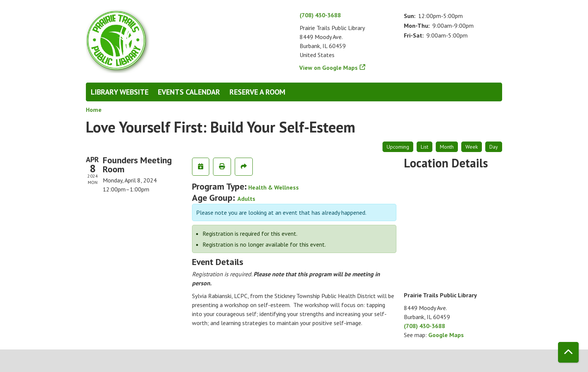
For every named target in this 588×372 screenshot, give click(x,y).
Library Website (120, 92)
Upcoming (398, 147)
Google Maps (446, 335)
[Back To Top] (568, 352)
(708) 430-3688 (320, 15)
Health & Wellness (274, 187)
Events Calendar (189, 92)
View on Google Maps (329, 68)
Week (472, 147)
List (424, 147)
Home (94, 110)
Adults (246, 199)
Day (494, 147)
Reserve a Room (257, 92)
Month (447, 147)
